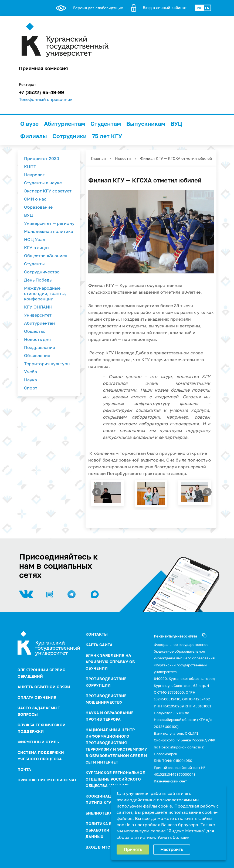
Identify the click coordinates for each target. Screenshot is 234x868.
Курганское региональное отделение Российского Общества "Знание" (115, 779)
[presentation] (98, 493)
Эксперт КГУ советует (48, 191)
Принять (133, 849)
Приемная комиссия (43, 68)
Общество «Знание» (46, 256)
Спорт (31, 388)
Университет (38, 315)
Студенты (34, 264)
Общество (35, 331)
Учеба (30, 372)
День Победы (38, 280)
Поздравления (40, 347)
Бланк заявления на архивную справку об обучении (110, 662)
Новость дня (37, 339)
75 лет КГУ (107, 136)
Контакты (97, 634)
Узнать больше (173, 837)
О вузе (29, 124)
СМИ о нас (35, 199)
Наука (30, 380)
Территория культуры (47, 364)
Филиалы (34, 136)
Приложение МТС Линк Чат (47, 780)
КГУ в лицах (37, 247)
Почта (24, 769)
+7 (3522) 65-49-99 (41, 92)
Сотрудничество (42, 272)
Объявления (37, 355)
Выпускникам (146, 124)
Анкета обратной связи (44, 687)
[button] (96, 484)
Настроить (172, 849)
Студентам (106, 124)
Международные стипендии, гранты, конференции (45, 293)
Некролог (34, 175)
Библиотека (99, 813)
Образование (38, 207)
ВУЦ (176, 124)
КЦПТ (30, 167)
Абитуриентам (65, 124)
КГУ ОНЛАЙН (38, 307)
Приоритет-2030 (42, 158)
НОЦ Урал (35, 239)
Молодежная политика (49, 231)
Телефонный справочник (46, 99)
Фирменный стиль (38, 742)
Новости (123, 158)
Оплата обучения (37, 697)
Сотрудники (69, 136)
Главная (98, 158)
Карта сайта (99, 645)
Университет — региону (49, 223)
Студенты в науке (43, 183)
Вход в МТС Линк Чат (108, 847)
